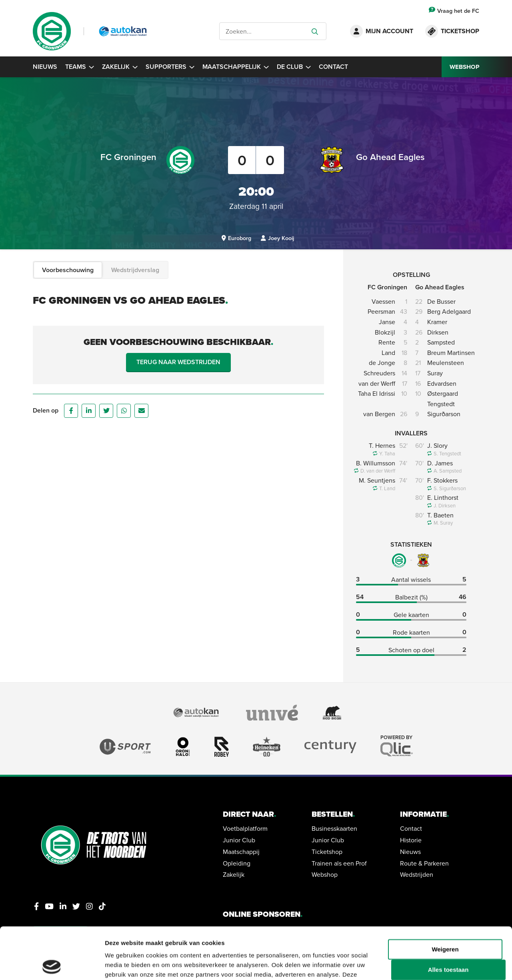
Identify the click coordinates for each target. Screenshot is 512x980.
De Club (294, 67)
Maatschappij (241, 852)
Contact (333, 67)
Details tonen (124, 964)
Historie (411, 840)
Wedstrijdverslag (135, 270)
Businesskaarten (334, 828)
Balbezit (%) (411, 597)
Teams (80, 67)
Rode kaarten (411, 632)
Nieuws (45, 67)
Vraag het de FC (454, 11)
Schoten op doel (411, 650)
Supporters (170, 67)
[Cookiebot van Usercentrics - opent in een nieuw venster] (52, 964)
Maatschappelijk (236, 67)
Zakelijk (120, 67)
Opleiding (237, 863)
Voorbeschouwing (68, 270)
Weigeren (445, 897)
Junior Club (239, 840)
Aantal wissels (411, 579)
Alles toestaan (448, 918)
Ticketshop (327, 852)
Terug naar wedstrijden (178, 362)
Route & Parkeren (424, 863)
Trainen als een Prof (339, 863)
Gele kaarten (411, 615)
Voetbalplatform (245, 828)
